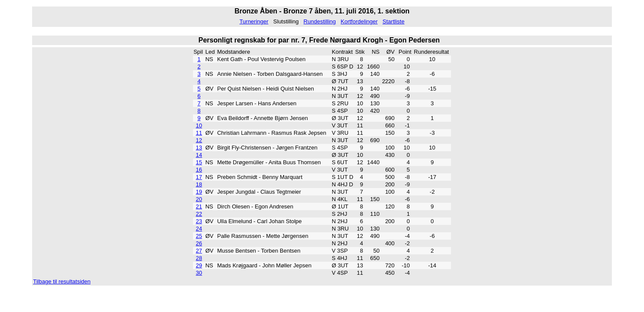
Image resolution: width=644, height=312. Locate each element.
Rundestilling (320, 21)
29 (199, 265)
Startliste (394, 21)
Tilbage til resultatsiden (62, 281)
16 (199, 170)
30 (199, 273)
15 (199, 162)
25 (199, 236)
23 (199, 221)
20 (199, 199)
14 (199, 155)
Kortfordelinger (359, 21)
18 (199, 184)
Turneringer (254, 21)
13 (199, 148)
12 (199, 140)
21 (199, 206)
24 (199, 229)
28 (199, 258)
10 (199, 125)
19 (199, 192)
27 (199, 251)
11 (199, 133)
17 (199, 177)
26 (199, 243)
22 (199, 214)
